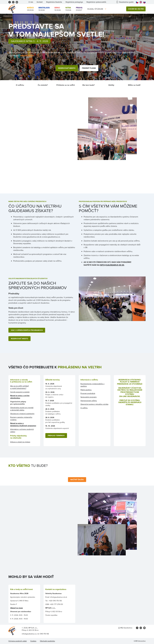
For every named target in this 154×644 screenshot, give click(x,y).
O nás (31, 2)
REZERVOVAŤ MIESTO (19, 339)
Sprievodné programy (89, 397)
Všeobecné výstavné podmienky (22, 414)
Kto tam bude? (88, 85)
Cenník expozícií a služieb (20, 392)
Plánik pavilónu (86, 390)
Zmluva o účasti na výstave (20, 442)
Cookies (33, 641)
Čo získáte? (43, 85)
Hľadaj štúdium (95, 9)
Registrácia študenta (54, 2)
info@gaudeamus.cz (29, 634)
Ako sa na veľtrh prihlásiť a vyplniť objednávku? (19, 387)
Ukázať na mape (17, 608)
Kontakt (40, 2)
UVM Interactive (140, 641)
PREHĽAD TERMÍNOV (56, 436)
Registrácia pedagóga (74, 2)
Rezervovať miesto (67, 68)
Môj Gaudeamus (125, 628)
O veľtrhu (20, 85)
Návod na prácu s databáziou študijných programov (23, 424)
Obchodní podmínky (47, 641)
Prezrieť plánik (89, 68)
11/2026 (68, 9)
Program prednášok (88, 393)
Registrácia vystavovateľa (96, 2)
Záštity (111, 85)
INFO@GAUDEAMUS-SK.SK (112, 265)
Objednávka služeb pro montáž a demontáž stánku (22, 409)
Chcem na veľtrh (136, 9)
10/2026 (44, 9)
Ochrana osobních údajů (18, 641)
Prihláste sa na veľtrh (66, 85)
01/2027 (79, 9)
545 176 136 (44, 634)
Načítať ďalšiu (77, 480)
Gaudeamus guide (125, 2)
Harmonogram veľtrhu (89, 401)
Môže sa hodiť (134, 85)
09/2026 (30, 9)
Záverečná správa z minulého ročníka (94, 404)
